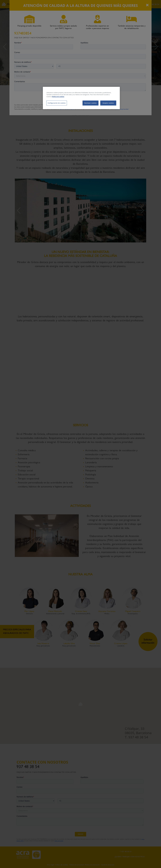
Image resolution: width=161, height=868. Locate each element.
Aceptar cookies (108, 103)
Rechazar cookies (91, 103)
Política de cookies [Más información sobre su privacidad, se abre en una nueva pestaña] (58, 97)
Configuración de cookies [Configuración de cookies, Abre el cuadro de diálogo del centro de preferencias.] (57, 103)
